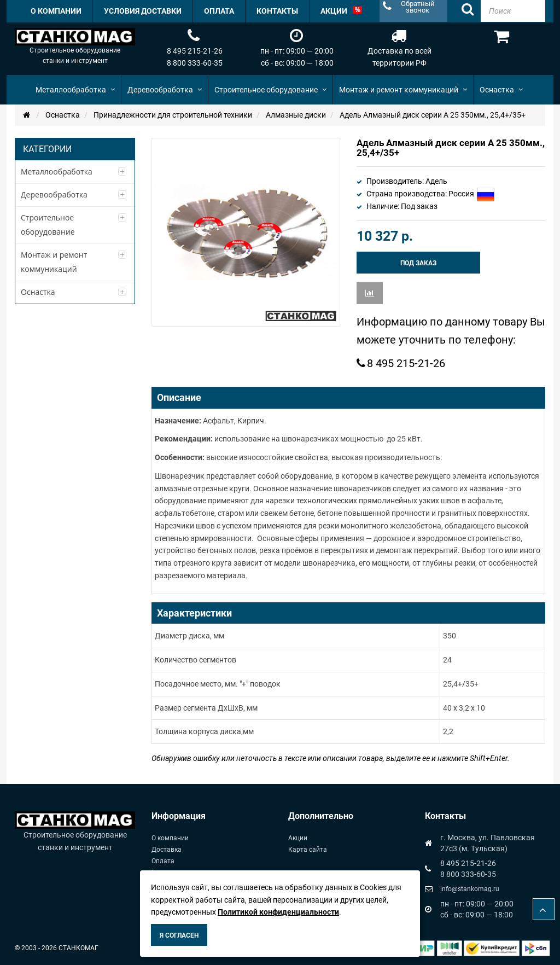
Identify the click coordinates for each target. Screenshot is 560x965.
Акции (298, 838)
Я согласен (179, 935)
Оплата (163, 861)
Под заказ (418, 263)
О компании (170, 838)
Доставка (167, 850)
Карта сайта (308, 850)
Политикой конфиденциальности (278, 912)
